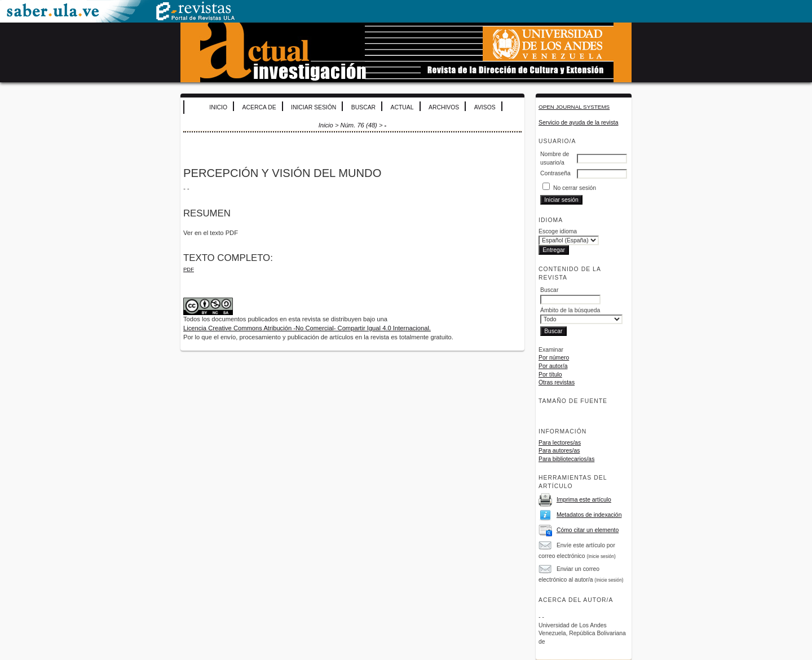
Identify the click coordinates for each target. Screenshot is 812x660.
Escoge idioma (558, 231)
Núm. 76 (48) (359, 125)
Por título (550, 375)
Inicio (218, 107)
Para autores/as (559, 451)
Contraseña (555, 173)
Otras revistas (557, 382)
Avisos (485, 107)
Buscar (363, 107)
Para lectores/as (560, 443)
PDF (189, 269)
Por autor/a (553, 366)
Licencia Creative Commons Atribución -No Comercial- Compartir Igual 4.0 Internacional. (307, 328)
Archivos (444, 107)
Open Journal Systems (574, 107)
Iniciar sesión (314, 107)
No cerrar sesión (575, 188)
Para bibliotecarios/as (566, 459)
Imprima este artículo (584, 500)
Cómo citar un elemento (588, 530)
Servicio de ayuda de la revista (579, 123)
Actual (402, 107)
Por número (554, 358)
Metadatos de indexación (589, 515)
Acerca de (259, 107)
